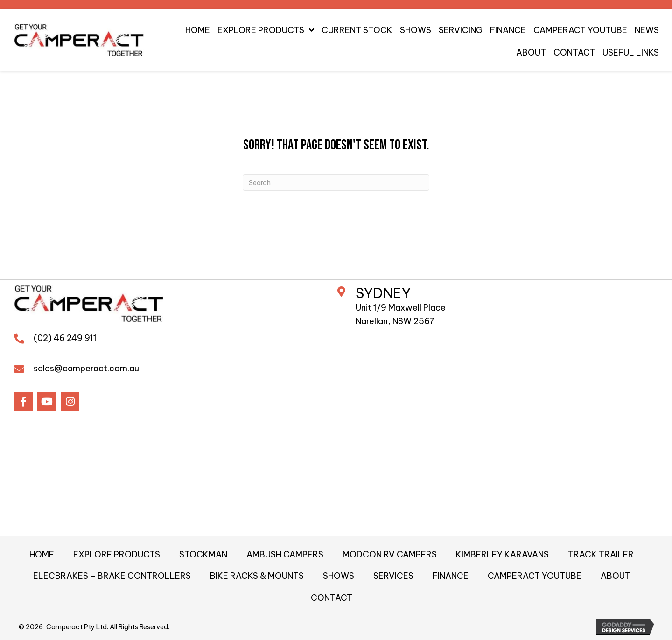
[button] (23, 402)
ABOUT (616, 576)
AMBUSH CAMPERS (285, 554)
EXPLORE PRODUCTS (117, 554)
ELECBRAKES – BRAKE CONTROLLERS (112, 576)
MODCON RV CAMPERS (390, 554)
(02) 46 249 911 (65, 338)
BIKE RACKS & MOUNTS (257, 576)
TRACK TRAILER (601, 554)
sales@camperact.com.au (86, 368)
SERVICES (393, 576)
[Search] (336, 183)
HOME (42, 554)
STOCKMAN (203, 554)
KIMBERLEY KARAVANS (502, 554)
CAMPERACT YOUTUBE (535, 576)
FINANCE (451, 576)
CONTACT (332, 598)
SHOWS (339, 576)
